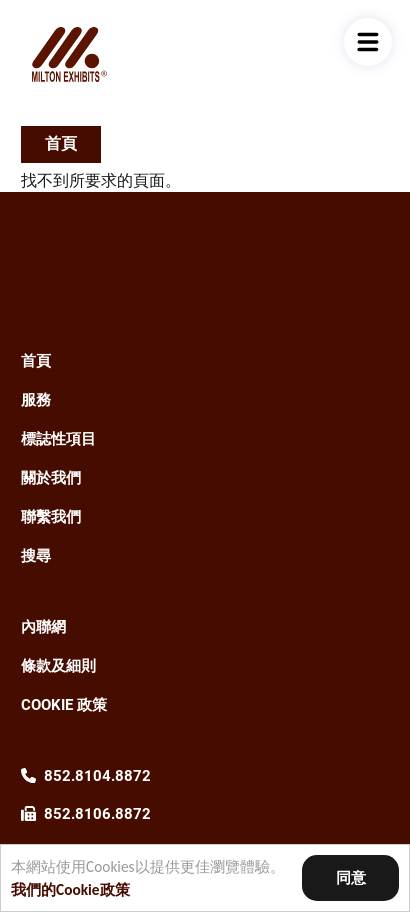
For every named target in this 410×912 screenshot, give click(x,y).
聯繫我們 (51, 517)
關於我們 (51, 478)
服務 (36, 400)
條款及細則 (58, 666)
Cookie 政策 (64, 705)
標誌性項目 (58, 439)
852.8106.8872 (97, 814)
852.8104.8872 (97, 776)
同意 (351, 877)
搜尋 (36, 556)
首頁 (61, 143)
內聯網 (43, 627)
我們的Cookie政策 (70, 889)
